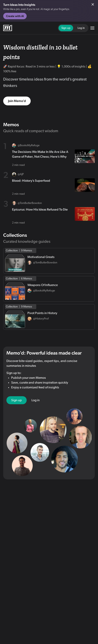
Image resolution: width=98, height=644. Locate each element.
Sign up (66, 28)
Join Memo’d (17, 101)
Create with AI (15, 16)
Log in (81, 28)
